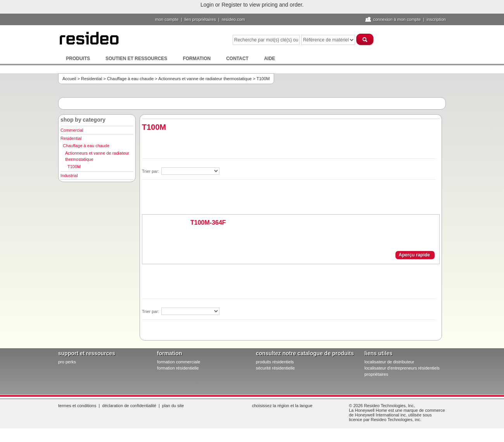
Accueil (69, 79)
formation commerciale (179, 362)
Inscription (436, 19)
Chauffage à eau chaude (130, 79)
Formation (197, 58)
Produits (78, 58)
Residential (91, 79)
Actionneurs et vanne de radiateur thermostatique (205, 79)
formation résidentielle (178, 368)
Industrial (69, 175)
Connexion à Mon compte (397, 19)
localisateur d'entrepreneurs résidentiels (402, 368)
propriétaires (376, 374)
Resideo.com (233, 19)
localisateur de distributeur (389, 362)
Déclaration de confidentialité (129, 406)
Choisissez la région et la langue (282, 406)
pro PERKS (67, 362)
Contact (237, 58)
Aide (270, 58)
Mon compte (167, 19)
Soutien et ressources (136, 58)
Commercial (72, 130)
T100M (74, 167)
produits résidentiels (275, 362)
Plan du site (173, 406)
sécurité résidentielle (275, 368)
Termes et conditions (77, 406)
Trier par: (151, 171)
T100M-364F (208, 223)
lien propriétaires (200, 19)
